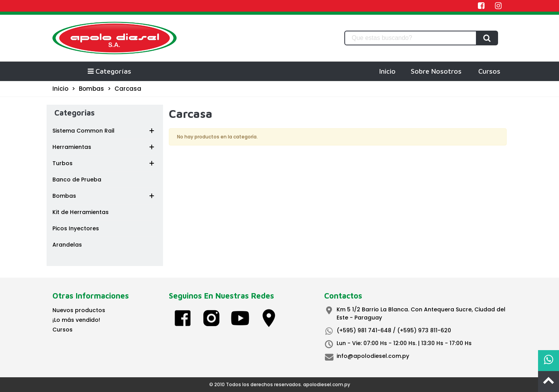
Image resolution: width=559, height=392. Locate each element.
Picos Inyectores (76, 228)
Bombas (64, 196)
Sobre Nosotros (436, 71)
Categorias (75, 113)
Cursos (489, 71)
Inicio (387, 71)
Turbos (62, 163)
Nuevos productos (79, 310)
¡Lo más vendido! (76, 320)
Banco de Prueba (77, 180)
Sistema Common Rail (83, 131)
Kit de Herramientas (81, 212)
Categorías (109, 71)
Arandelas (67, 245)
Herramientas (72, 147)
